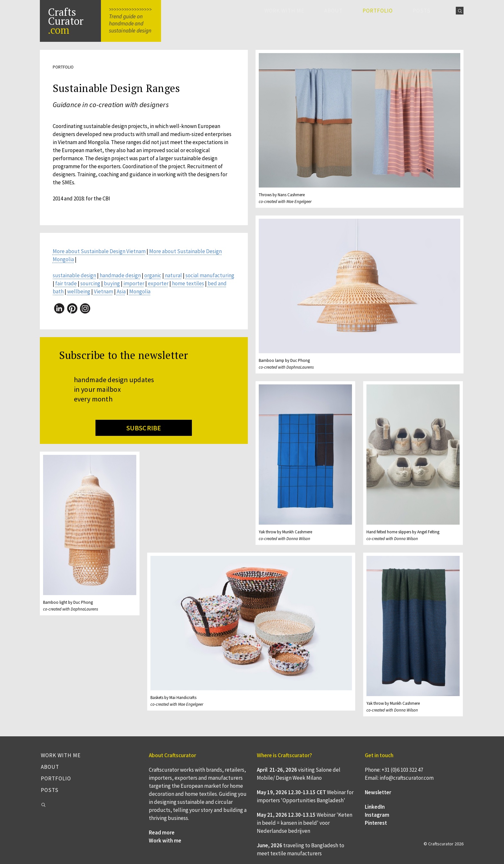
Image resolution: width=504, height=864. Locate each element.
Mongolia (140, 291)
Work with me (284, 11)
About (333, 11)
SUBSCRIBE (144, 428)
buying (112, 283)
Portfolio (56, 778)
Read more (162, 832)
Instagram (377, 815)
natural (173, 275)
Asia (121, 291)
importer (134, 283)
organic (153, 275)
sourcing (90, 283)
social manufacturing (210, 275)
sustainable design (74, 275)
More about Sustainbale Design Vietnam (99, 251)
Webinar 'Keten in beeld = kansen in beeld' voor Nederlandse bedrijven (305, 823)
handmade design (120, 275)
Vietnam (104, 291)
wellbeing (79, 291)
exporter (158, 283)
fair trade (66, 283)
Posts (422, 11)
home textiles (188, 283)
